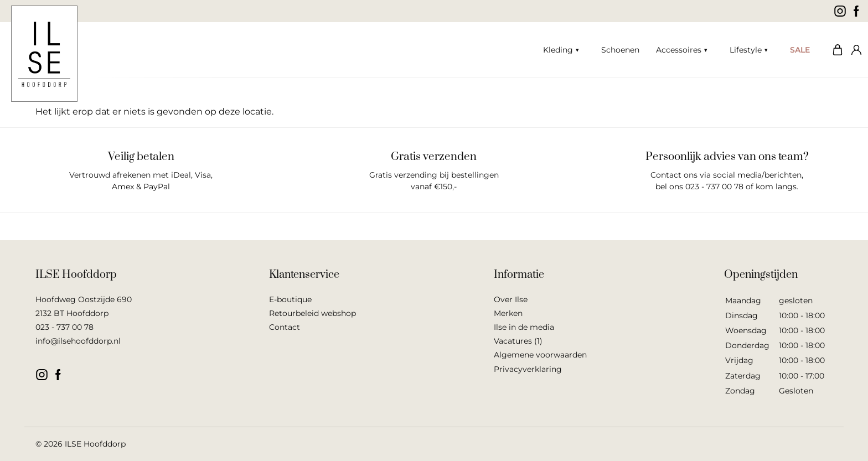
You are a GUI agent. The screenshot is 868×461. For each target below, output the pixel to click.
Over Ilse (511, 299)
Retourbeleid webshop (312, 313)
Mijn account (854, 50)
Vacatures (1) (518, 341)
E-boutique (290, 299)
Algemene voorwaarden (540, 355)
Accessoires (679, 50)
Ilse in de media (524, 327)
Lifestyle (746, 50)
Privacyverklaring (528, 369)
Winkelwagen (835, 50)
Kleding (558, 50)
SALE (800, 50)
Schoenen (620, 50)
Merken (508, 313)
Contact (285, 327)
